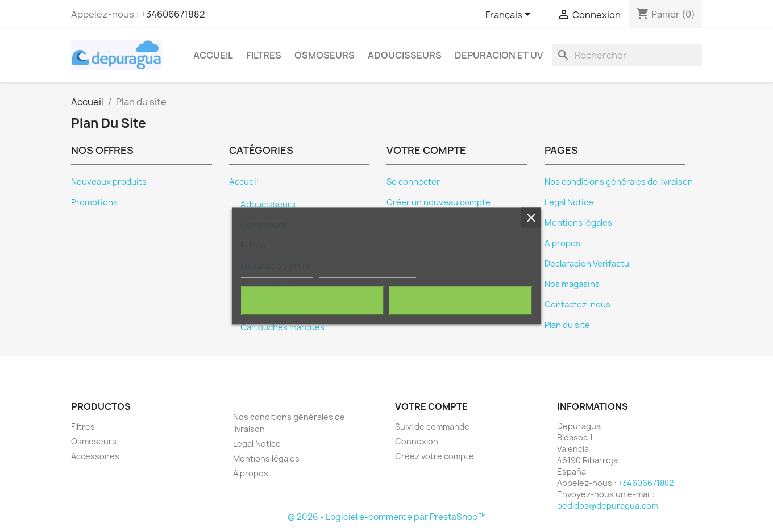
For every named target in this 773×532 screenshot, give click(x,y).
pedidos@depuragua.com (608, 506)
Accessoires (95, 456)
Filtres (264, 55)
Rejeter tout (312, 301)
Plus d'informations (277, 273)
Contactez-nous (577, 305)
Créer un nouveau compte (439, 202)
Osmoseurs (325, 55)
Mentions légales (578, 223)
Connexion (417, 441)
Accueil (213, 55)
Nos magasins (572, 284)
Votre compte (431, 406)
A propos (562, 243)
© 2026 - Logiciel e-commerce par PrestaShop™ (387, 517)
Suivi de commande (432, 427)
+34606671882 (173, 14)
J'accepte (461, 301)
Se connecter (413, 182)
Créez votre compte (435, 456)
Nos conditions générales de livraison (619, 182)
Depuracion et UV (499, 55)
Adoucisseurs (405, 55)
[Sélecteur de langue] (510, 15)
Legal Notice (569, 202)
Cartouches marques (282, 327)
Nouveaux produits (109, 182)
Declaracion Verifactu (587, 264)
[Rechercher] (627, 55)
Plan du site (567, 325)
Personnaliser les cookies (367, 273)
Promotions (94, 202)
